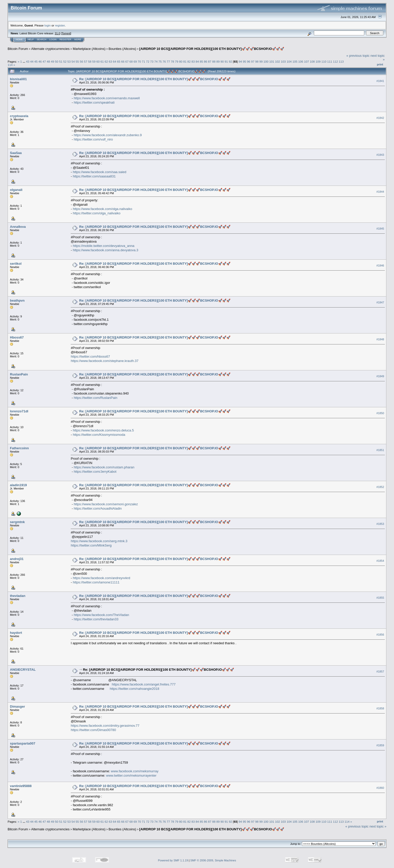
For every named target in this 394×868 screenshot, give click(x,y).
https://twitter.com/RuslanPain (96, 398)
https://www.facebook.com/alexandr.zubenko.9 (108, 135)
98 (257, 61)
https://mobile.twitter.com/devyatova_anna (104, 246)
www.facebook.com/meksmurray (135, 771)
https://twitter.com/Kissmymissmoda (99, 435)
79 (177, 61)
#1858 (380, 708)
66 (123, 61)
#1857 (380, 671)
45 (36, 61)
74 (156, 61)
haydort (16, 633)
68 (131, 61)
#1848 (380, 339)
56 (82, 61)
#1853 (380, 524)
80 (181, 61)
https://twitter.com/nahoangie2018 (134, 689)
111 (330, 61)
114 (10, 65)
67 (127, 61)
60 (98, 61)
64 (115, 61)
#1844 (380, 192)
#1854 (380, 561)
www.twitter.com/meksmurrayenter (131, 775)
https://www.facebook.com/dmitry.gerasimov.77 (105, 726)
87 (210, 61)
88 (214, 61)
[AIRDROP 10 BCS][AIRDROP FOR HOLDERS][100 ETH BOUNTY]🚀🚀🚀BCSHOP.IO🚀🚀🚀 (212, 49)
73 (152, 61)
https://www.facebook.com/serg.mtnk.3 (99, 541)
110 (324, 61)
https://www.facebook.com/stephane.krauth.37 (105, 361)
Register (65, 39)
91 (226, 61)
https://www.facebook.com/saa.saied (99, 172)
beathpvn (17, 300)
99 (261, 61)
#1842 (380, 118)
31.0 (57, 33)
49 (53, 61)
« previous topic (358, 56)
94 (240, 61)
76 (164, 61)
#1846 (380, 265)
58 (90, 61)
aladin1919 (18, 485)
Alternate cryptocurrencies (50, 49)
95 (244, 61)
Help (31, 39)
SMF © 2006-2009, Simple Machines (213, 860)
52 (65, 61)
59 (94, 61)
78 (172, 61)
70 (139, 61)
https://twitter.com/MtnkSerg (91, 545)
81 (185, 61)
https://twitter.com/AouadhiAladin (98, 508)
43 (28, 61)
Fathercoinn (19, 448)
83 (193, 61)
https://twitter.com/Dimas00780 (93, 730)
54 (73, 61)
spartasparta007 (23, 743)
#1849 (380, 376)
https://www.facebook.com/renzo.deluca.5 (103, 430)
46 (40, 61)
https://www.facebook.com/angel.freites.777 (144, 684)
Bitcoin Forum (18, 49)
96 (249, 61)
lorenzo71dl (19, 411)
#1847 (380, 302)
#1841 (380, 81)
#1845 (380, 229)
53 (69, 61)
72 (148, 61)
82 (189, 61)
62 (106, 61)
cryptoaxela (19, 116)
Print (380, 64)
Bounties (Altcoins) (122, 49)
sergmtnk (17, 522)
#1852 (380, 487)
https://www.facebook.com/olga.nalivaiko (102, 209)
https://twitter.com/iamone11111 (96, 582)
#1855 (380, 598)
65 (119, 61)
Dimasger (17, 706)
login (48, 25)
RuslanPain (19, 374)
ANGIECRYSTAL (23, 670)
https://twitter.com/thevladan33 (96, 619)
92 (230, 61)
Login (53, 39)
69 (135, 61)
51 (61, 61)
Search (42, 39)
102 (278, 61)
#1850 (380, 413)
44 (32, 61)
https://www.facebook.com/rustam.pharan (104, 467)
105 (295, 61)
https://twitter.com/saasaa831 (94, 176)
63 (110, 61)
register (60, 25)
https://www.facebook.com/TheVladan (101, 615)
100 (266, 61)
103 (283, 61)
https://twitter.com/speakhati (94, 102)
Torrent (66, 33)
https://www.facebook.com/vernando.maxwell (107, 98)
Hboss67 (17, 337)
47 (44, 61)
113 (341, 61)
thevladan (18, 596)
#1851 (380, 450)
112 (335, 61)
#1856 (380, 635)
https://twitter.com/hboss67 (90, 356)
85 (201, 61)
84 (197, 61)
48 (48, 61)
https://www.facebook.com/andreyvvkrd (101, 578)
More (78, 39)
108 (312, 61)
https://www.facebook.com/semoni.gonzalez (106, 504)
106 (301, 61)
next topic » (378, 826)
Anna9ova (18, 227)
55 (77, 61)
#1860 (380, 788)
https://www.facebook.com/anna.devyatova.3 (105, 250)
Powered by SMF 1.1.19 (173, 860)
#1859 (380, 745)
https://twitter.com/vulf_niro (93, 139)
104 (289, 61)
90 (222, 61)
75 (160, 61)
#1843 (380, 155)
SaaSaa (16, 153)
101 (272, 61)
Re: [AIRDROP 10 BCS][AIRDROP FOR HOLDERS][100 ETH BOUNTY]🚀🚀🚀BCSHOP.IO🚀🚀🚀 (155, 79)
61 (102, 61)
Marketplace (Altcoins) (89, 49)
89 (218, 61)
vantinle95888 (21, 786)
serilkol (16, 264)
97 (253, 61)
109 (318, 61)
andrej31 (17, 559)
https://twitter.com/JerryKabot (95, 472)
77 (168, 61)
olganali (16, 190)
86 (206, 61)
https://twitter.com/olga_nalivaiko (97, 213)
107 (307, 61)
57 (86, 61)
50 (57, 61)
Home (19, 39)
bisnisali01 (18, 79)
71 (144, 61)
